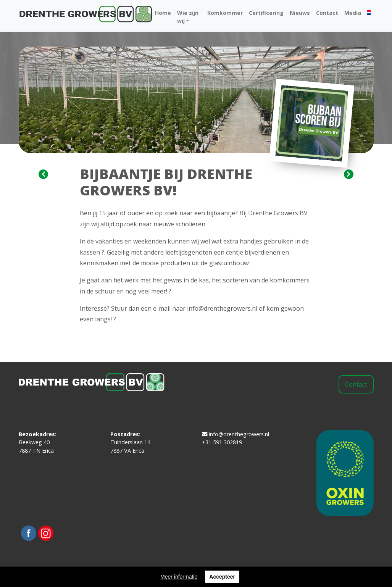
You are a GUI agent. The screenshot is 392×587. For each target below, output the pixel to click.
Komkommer (225, 13)
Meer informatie (179, 577)
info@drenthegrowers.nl (236, 434)
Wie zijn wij (188, 17)
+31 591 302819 (222, 442)
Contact (327, 13)
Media (353, 13)
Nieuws (300, 13)
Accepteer (222, 577)
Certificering (266, 13)
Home (163, 13)
